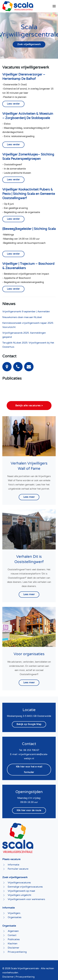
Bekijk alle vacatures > (29, 392)
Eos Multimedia (47, 972)
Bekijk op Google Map (29, 711)
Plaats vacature (11, 846)
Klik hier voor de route (29, 797)
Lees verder (13, 104)
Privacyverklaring (25, 963)
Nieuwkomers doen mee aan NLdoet (22, 317)
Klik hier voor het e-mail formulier (29, 756)
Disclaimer (8, 963)
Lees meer (29, 483)
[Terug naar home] (18, 6)
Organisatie (9, 912)
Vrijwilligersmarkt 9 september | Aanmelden (26, 312)
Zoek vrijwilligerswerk (29, 44)
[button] (54, 6)
